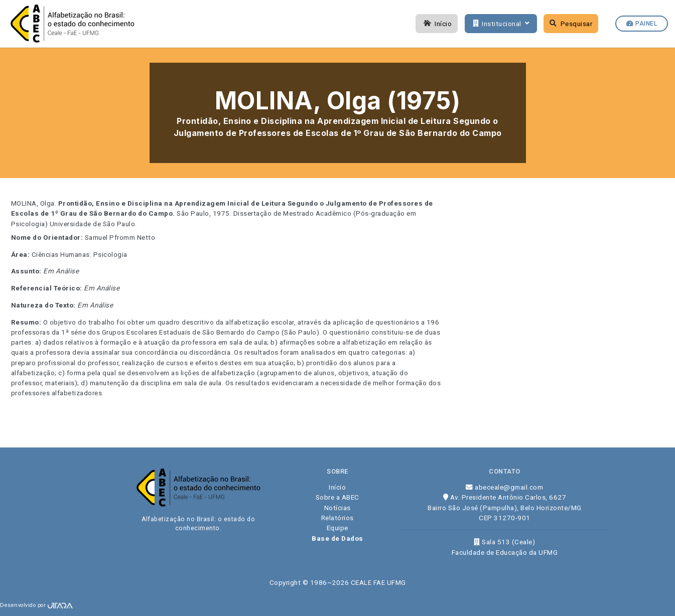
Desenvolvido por (36, 605)
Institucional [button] (500, 24)
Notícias (337, 508)
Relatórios (337, 518)
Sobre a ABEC (337, 497)
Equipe (337, 528)
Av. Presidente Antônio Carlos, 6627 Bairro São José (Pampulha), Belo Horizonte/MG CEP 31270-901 (505, 507)
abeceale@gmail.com (504, 487)
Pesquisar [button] (571, 24)
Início (437, 24)
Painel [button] (642, 24)
